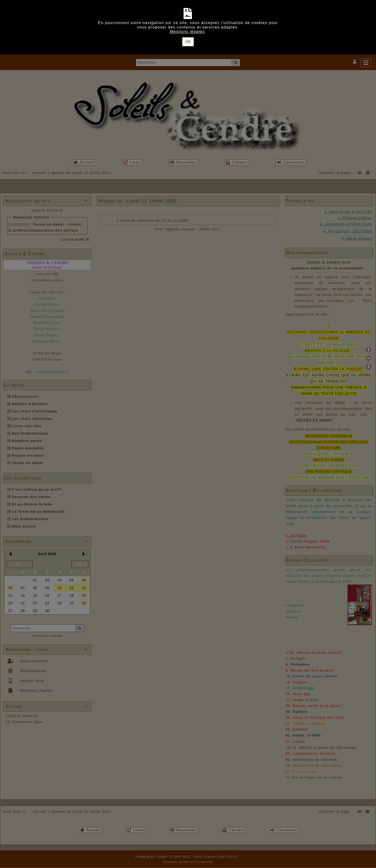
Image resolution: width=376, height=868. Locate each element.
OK (188, 42)
